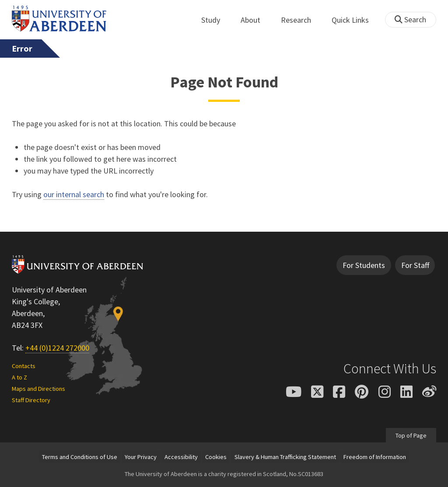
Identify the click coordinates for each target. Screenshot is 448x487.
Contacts (24, 366)
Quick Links (355, 20)
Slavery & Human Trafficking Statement (285, 457)
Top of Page (411, 435)
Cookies (216, 457)
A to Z (19, 377)
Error (22, 49)
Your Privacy (141, 457)
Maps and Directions (38, 389)
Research (301, 20)
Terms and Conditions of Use (80, 457)
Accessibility (181, 457)
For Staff (415, 265)
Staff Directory (31, 400)
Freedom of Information (375, 457)
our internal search (74, 194)
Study (215, 20)
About (255, 20)
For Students (364, 265)
